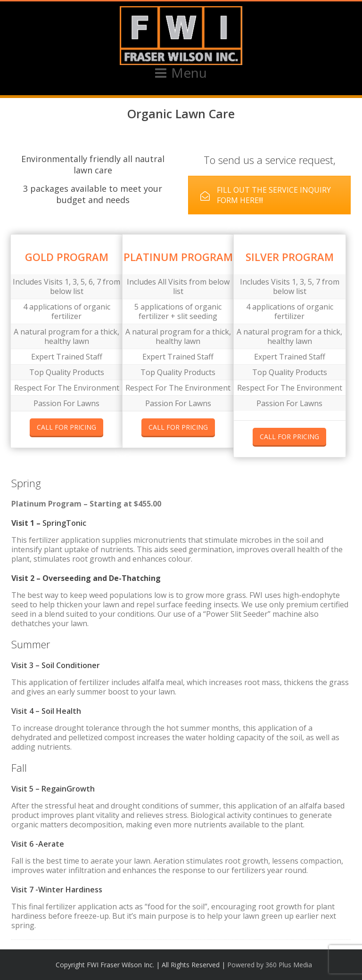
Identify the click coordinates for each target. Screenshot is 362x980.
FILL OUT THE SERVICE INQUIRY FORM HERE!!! (266, 195)
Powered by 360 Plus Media (270, 965)
